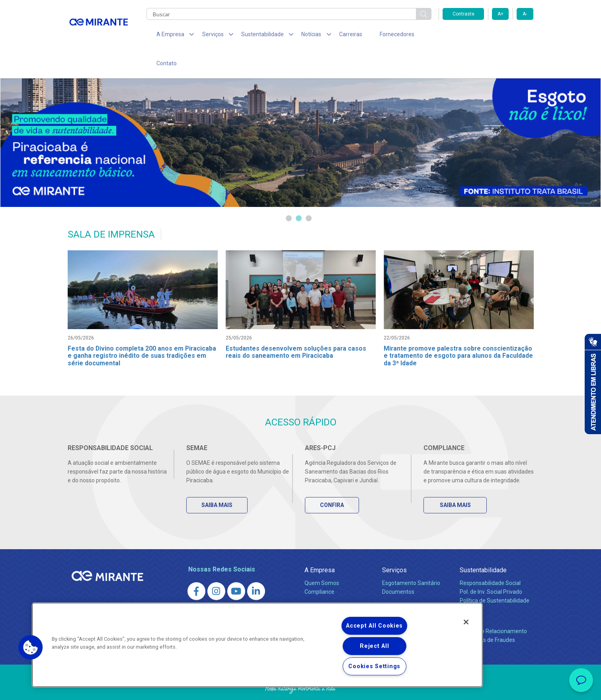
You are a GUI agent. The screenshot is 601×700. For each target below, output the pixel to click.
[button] (31, 647)
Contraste (463, 14)
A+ (501, 14)
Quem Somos (322, 559)
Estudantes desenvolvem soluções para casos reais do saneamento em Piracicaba (296, 326)
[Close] (466, 622)
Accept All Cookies (374, 626)
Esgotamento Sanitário (411, 559)
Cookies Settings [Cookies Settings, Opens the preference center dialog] (374, 666)
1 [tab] (289, 192)
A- (525, 14)
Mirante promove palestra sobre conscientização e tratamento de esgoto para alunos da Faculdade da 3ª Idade (459, 330)
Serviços (394, 546)
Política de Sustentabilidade (495, 576)
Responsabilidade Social (490, 559)
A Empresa (320, 546)
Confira (333, 481)
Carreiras (332, 36)
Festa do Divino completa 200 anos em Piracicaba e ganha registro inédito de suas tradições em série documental (142, 330)
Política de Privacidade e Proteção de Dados (300, 688)
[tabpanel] (300, 116)
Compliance (319, 567)
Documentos (398, 567)
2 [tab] (299, 192)
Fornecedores (374, 36)
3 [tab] (309, 192)
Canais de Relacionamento (493, 607)
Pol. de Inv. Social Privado (491, 567)
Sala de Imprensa (329, 585)
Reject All (374, 646)
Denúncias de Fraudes (487, 616)
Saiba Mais (218, 481)
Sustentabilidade (483, 546)
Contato (415, 36)
